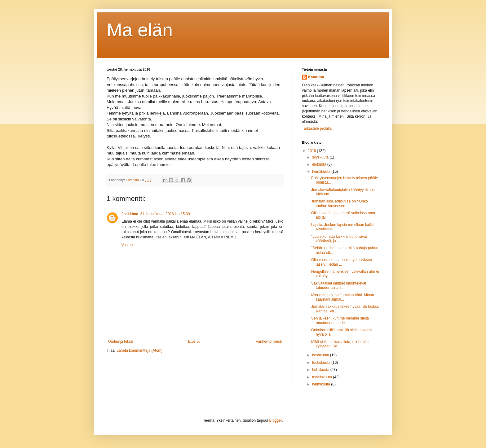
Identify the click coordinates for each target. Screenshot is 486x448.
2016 (312, 151)
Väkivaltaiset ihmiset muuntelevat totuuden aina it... (339, 285)
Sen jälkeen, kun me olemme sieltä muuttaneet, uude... (340, 320)
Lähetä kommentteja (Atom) (139, 350)
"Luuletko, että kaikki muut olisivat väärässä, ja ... (339, 239)
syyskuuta (321, 157)
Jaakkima (130, 214)
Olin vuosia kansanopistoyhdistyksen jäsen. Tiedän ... (342, 262)
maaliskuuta (323, 377)
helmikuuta (322, 384)
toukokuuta (322, 363)
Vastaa (127, 245)
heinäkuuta (322, 172)
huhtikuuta (321, 370)
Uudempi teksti (120, 341)
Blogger (276, 420)
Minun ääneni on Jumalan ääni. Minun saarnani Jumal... (343, 297)
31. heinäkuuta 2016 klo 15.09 (165, 214)
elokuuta (320, 164)
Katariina (316, 77)
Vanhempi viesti (269, 341)
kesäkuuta (321, 355)
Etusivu (194, 341)
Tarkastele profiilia (317, 128)
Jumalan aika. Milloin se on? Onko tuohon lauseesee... (340, 203)
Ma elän (140, 30)
